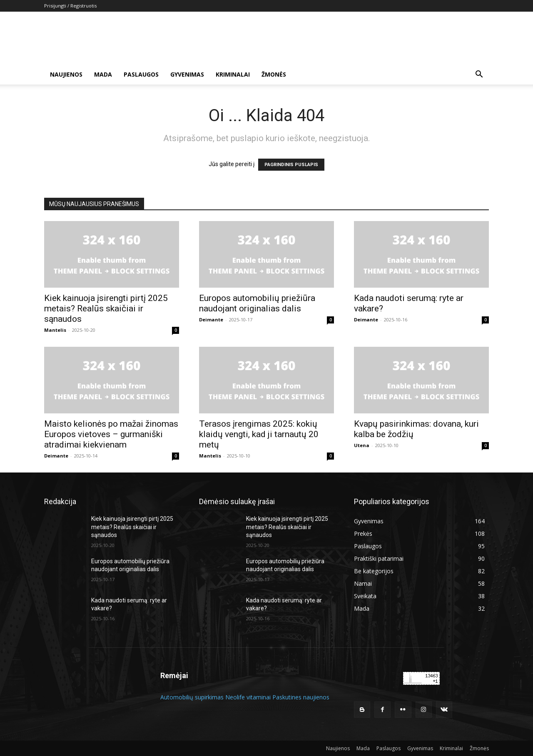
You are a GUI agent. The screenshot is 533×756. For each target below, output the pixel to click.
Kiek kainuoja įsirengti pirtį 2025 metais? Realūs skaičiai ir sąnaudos (106, 308)
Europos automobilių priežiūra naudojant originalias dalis (257, 303)
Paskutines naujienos (301, 697)
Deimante (211, 320)
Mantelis (55, 330)
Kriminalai (233, 74)
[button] (479, 75)
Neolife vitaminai (248, 697)
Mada (103, 74)
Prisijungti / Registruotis (70, 6)
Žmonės (274, 74)
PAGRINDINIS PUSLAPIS (291, 165)
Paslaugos (141, 74)
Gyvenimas (187, 74)
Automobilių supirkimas (192, 697)
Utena (362, 445)
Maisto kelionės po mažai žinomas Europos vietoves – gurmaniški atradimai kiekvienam (111, 434)
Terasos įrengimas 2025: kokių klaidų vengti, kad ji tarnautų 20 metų (259, 434)
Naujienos (66, 74)
